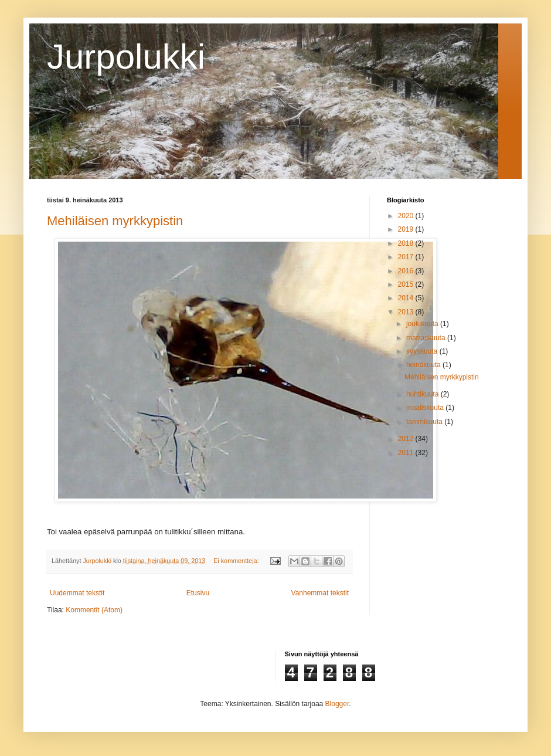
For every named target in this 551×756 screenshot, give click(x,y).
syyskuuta (423, 351)
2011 (407, 453)
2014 (407, 298)
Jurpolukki (126, 57)
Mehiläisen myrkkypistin (115, 221)
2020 (407, 216)
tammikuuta (425, 422)
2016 (407, 271)
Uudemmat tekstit (77, 593)
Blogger (337, 704)
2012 (407, 439)
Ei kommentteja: (237, 561)
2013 (407, 312)
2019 (407, 229)
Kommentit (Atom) (94, 610)
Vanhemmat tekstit (320, 593)
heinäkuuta (424, 365)
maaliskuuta (426, 408)
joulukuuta (423, 324)
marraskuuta (427, 338)
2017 (407, 257)
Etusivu (198, 593)
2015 (407, 284)
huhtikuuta (424, 394)
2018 (407, 243)
